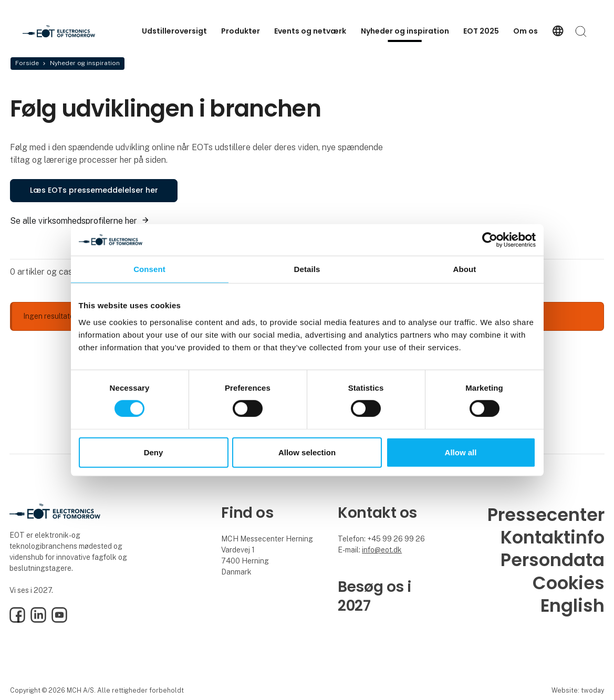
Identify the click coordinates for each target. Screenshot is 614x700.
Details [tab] (307, 269)
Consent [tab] (149, 269)
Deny (154, 452)
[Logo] (65, 31)
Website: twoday (578, 690)
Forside (27, 63)
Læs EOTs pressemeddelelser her (94, 190)
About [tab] (465, 269)
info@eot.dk (382, 550)
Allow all (461, 452)
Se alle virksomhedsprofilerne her (74, 221)
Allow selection (307, 452)
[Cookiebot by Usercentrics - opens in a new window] (490, 239)
